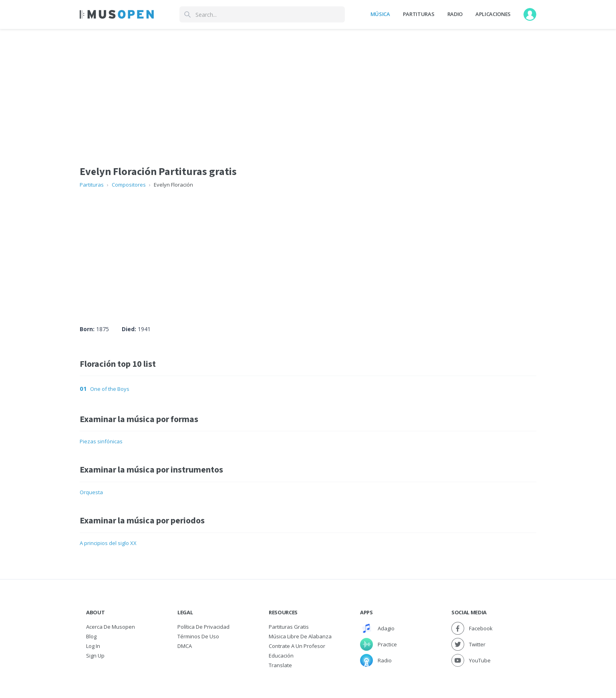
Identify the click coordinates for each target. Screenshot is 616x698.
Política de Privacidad (203, 627)
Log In (93, 646)
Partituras (419, 14)
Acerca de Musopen (111, 627)
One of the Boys (110, 389)
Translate (280, 665)
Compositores (129, 185)
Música (380, 14)
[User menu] (530, 14)
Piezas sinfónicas (101, 441)
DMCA (185, 646)
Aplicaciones (493, 14)
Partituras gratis (289, 627)
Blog (91, 636)
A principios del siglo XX (108, 543)
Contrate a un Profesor (297, 646)
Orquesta (91, 492)
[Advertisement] (308, 249)
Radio (455, 14)
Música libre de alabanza (300, 636)
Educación (281, 656)
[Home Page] (117, 14)
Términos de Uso (198, 636)
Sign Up (95, 656)
